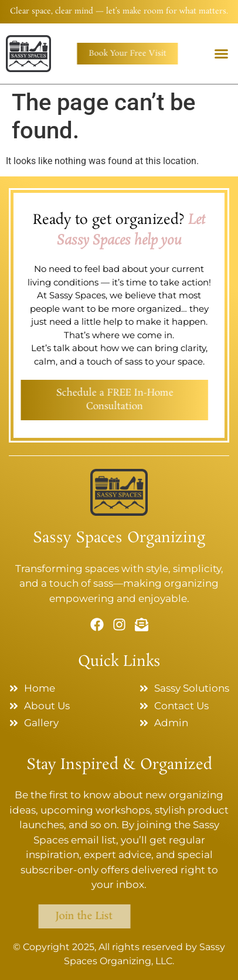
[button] (222, 53)
